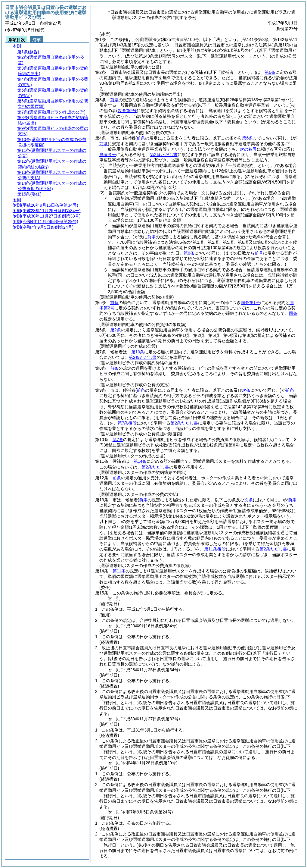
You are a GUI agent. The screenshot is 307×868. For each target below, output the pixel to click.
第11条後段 (215, 549)
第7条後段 (127, 423)
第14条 (140, 461)
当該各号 (108, 155)
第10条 (138, 352)
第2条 (116, 330)
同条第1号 (250, 302)
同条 (293, 313)
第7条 (118, 440)
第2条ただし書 (164, 155)
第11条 (119, 571)
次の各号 (248, 149)
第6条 (270, 72)
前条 (114, 100)
